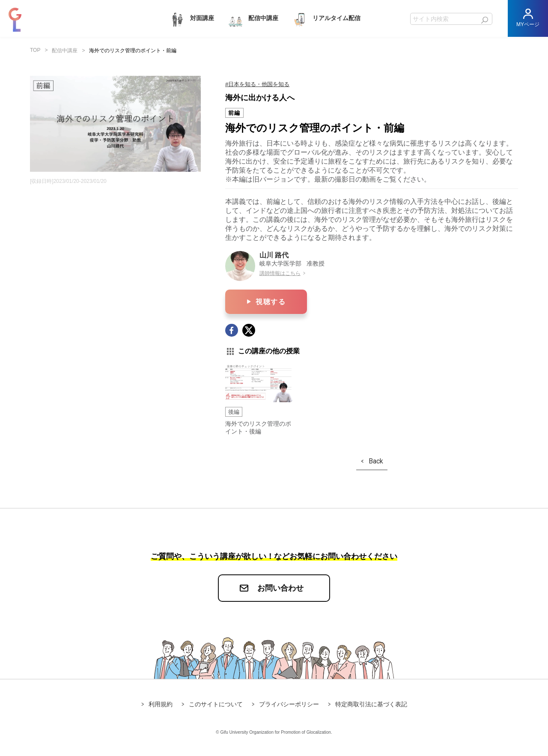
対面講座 (191, 19)
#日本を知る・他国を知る (257, 84)
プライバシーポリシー (289, 704)
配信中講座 (253, 19)
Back (376, 461)
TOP (35, 50)
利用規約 (161, 704)
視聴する (271, 302)
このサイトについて (216, 704)
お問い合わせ (280, 588)
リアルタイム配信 (326, 19)
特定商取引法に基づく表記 (371, 704)
